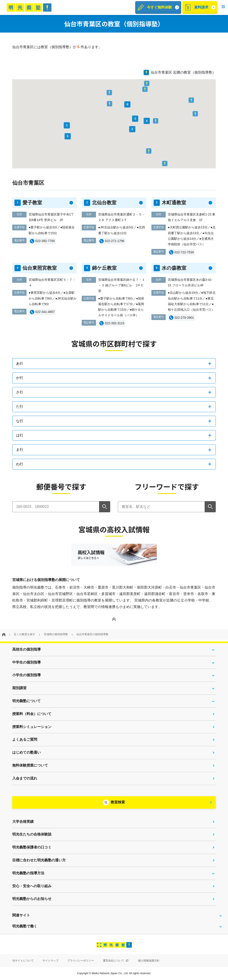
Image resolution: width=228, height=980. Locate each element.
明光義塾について (26, 701)
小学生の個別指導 (26, 675)
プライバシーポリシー (81, 961)
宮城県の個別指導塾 (56, 634)
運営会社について (115, 961)
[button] (223, 7)
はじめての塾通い (26, 752)
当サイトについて (23, 961)
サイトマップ (51, 961)
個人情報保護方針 (149, 961)
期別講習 (19, 688)
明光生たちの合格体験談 (32, 834)
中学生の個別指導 (26, 662)
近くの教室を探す (24, 634)
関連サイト (21, 915)
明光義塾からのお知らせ (32, 899)
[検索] (105, 507)
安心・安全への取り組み (32, 886)
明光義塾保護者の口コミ (32, 847)
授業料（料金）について (32, 714)
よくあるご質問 (25, 739)
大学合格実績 (23, 822)
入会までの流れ (25, 778)
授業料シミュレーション (32, 727)
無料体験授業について (30, 765)
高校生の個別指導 (26, 649)
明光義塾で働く (25, 926)
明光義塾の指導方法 (28, 873)
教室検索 (118, 802)
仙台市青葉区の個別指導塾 (92, 634)
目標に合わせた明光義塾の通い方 (39, 860)
